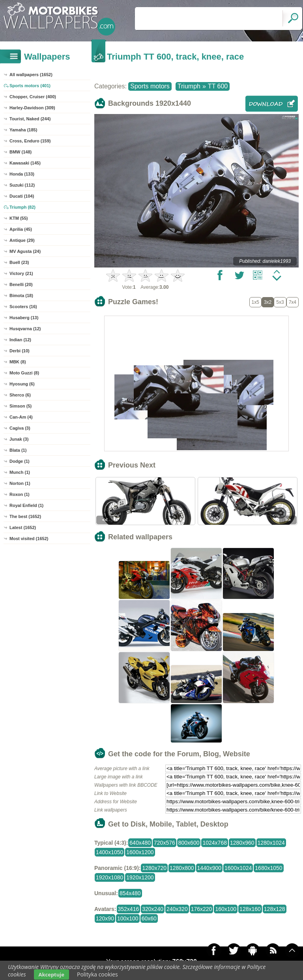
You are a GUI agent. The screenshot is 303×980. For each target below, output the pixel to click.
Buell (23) (19, 262)
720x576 (165, 843)
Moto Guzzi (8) (24, 373)
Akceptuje (51, 974)
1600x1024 (238, 868)
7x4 (293, 302)
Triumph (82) (22, 207)
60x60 (149, 918)
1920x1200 (140, 877)
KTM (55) (19, 218)
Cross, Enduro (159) (30, 141)
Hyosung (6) (22, 384)
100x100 (128, 918)
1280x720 (154, 868)
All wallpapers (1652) (31, 75)
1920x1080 (109, 877)
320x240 (153, 909)
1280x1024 (271, 843)
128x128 (275, 909)
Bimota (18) (21, 295)
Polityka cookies (97, 974)
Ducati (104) (22, 196)
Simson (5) (21, 406)
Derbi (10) (20, 351)
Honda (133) (22, 174)
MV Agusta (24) (25, 251)
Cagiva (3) (20, 428)
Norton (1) (20, 483)
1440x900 (209, 868)
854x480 (130, 893)
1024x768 (215, 843)
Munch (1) (20, 472)
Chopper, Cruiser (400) (33, 97)
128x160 (250, 909)
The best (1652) (25, 516)
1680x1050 (268, 868)
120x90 (105, 918)
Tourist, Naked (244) (30, 119)
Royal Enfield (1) (26, 505)
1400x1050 (109, 852)
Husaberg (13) (24, 318)
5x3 (280, 302)
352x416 (129, 909)
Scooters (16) (23, 307)
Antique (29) (22, 240)
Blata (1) (18, 450)
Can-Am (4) (21, 417)
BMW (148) (21, 152)
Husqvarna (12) (25, 329)
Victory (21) (21, 273)
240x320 (177, 909)
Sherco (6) (20, 395)
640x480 (140, 843)
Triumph (189, 86)
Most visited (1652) (29, 539)
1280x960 (242, 843)
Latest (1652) (23, 527)
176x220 (202, 909)
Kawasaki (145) (25, 163)
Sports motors (150, 86)
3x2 (268, 302)
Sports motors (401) (30, 86)
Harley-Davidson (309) (32, 108)
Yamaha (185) (23, 130)
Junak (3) (19, 439)
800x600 (189, 843)
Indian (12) (20, 340)
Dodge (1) (20, 461)
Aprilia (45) (21, 229)
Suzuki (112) (22, 185)
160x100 (226, 909)
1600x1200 (140, 852)
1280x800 (182, 868)
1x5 (255, 302)
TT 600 (218, 86)
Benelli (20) (21, 284)
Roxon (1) (20, 494)
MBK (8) (18, 362)
